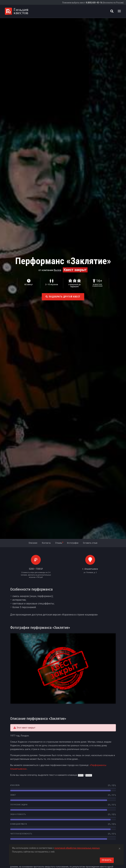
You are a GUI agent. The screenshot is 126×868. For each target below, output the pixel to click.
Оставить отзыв (90, 543)
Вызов (57, 270)
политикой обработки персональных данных (77, 848)
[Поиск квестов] (112, 11)
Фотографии (73, 543)
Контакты (46, 543)
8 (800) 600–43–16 (94, 3)
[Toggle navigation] (119, 11)
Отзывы (59, 543)
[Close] (120, 848)
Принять (107, 860)
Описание (33, 543)
